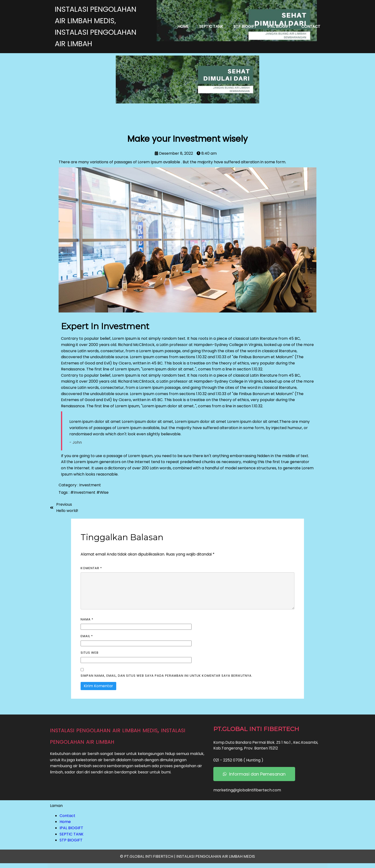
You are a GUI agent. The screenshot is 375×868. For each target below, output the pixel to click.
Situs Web (90, 653)
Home (65, 822)
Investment (90, 485)
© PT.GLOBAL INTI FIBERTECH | (148, 856)
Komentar (91, 568)
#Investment (83, 492)
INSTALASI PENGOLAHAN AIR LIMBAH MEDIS (216, 856)
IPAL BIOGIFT (71, 828)
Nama (87, 619)
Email (87, 636)
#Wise (102, 492)
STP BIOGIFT (71, 840)
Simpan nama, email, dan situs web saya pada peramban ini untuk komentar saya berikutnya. (167, 676)
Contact (67, 816)
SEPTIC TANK (72, 834)
